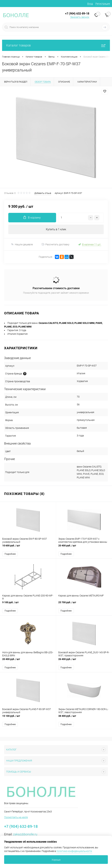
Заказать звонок (80, 17)
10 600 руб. (28, 547)
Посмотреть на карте (16, 817)
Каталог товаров (56, 45)
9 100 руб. (28, 604)
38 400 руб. (84, 718)
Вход (90, 4)
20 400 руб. (84, 547)
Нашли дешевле (22, 244)
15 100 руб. (28, 718)
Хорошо (56, 860)
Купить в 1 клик (56, 229)
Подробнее (10, 554)
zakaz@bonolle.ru (25, 834)
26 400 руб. (84, 661)
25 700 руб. (84, 604)
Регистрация (103, 4)
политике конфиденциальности (74, 851)
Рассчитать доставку (55, 244)
